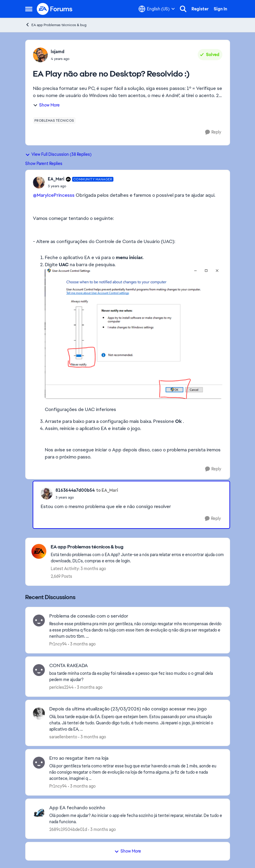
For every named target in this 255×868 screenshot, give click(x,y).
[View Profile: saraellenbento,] (39, 713)
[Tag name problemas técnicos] (54, 120)
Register (200, 9)
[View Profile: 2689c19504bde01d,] (39, 812)
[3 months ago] (82, 644)
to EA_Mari (107, 490)
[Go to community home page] (55, 9)
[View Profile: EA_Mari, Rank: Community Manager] (39, 183)
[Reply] (213, 132)
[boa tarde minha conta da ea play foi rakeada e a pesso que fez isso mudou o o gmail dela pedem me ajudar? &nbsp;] (136, 677)
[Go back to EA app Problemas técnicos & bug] (137, 547)
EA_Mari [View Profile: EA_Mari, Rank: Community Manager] (56, 179)
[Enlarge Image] (134, 334)
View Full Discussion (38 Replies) (58, 154)
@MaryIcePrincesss (54, 195)
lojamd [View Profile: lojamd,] (58, 52)
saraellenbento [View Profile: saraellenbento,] (63, 737)
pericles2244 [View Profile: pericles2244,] (61, 687)
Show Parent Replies (44, 164)
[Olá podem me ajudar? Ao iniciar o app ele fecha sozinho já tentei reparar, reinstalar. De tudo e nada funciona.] (136, 819)
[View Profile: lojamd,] (40, 55)
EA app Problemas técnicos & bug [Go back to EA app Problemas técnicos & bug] (56, 25)
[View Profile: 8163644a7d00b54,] (47, 493)
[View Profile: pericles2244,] (39, 670)
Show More (46, 105)
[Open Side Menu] (29, 9)
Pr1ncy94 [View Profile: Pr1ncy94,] (58, 644)
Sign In (220, 9)
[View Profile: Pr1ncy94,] (39, 621)
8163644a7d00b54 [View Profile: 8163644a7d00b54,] (75, 490)
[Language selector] (157, 9)
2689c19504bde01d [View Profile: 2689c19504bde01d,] (68, 829)
